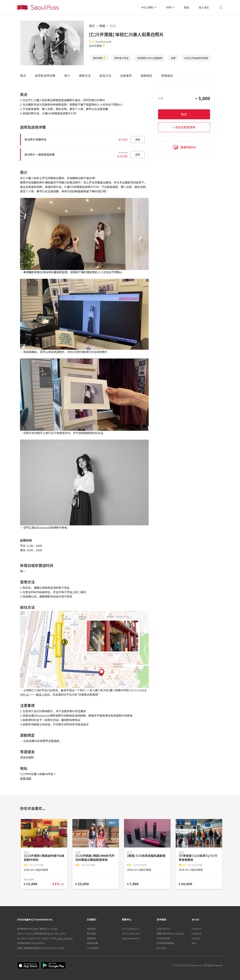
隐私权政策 (92, 943)
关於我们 (91, 929)
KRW (169, 7)
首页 (92, 26)
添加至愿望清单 (185, 127)
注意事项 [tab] (126, 76)
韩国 (102, 26)
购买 (184, 114)
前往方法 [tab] (105, 76)
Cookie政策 (93, 948)
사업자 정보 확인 (65, 938)
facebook (197, 929)
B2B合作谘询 (163, 938)
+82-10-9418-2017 (131, 933)
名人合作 (161, 948)
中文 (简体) (148, 7)
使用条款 (91, 938)
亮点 (23, 76)
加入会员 (204, 7)
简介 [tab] (67, 76)
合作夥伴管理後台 (166, 943)
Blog (194, 943)
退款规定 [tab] (146, 76)
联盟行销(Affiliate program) (170, 933)
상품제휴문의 (163, 929)
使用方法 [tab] (85, 76)
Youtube (196, 938)
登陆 (187, 7)
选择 (138, 139)
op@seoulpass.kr (131, 938)
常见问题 (91, 933)
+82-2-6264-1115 (131, 929)
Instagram (197, 933)
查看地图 (26, 778)
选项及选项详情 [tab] (45, 76)
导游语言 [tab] (167, 76)
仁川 (113, 26)
